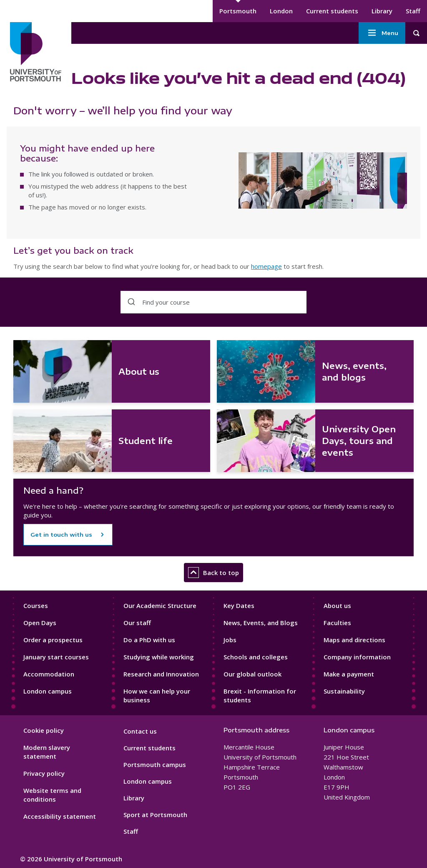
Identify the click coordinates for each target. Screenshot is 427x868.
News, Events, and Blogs (261, 623)
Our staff (137, 623)
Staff (413, 11)
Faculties (337, 623)
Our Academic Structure (160, 606)
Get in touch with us (61, 535)
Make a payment (349, 674)
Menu (382, 33)
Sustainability (344, 691)
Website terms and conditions (52, 795)
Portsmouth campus (155, 765)
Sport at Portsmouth (155, 815)
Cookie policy (44, 730)
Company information (357, 657)
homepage (266, 266)
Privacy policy (44, 773)
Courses (36, 606)
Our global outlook (252, 674)
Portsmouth (238, 11)
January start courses (56, 657)
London (281, 11)
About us (337, 606)
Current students (332, 11)
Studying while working (159, 657)
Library (382, 11)
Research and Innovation (161, 674)
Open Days (40, 623)
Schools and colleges (256, 657)
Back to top (213, 573)
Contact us (140, 731)
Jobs (230, 640)
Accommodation (49, 674)
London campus (48, 691)
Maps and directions (354, 640)
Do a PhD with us (149, 640)
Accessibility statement (60, 816)
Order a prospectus (53, 640)
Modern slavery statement (47, 752)
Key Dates (239, 606)
